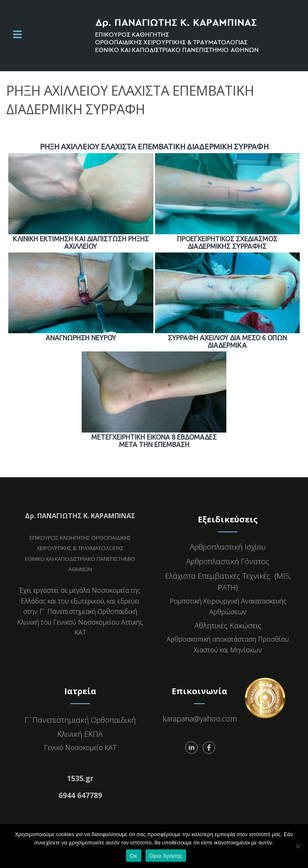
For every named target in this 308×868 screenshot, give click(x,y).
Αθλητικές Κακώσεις (228, 625)
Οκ (134, 856)
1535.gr (80, 778)
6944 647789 (80, 795)
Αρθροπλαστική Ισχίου (228, 547)
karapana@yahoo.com (200, 719)
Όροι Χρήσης (166, 856)
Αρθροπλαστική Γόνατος (228, 561)
